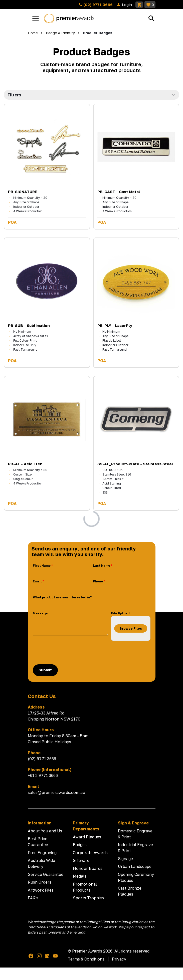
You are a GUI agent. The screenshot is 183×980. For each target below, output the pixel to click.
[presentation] (71, 653)
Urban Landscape (135, 866)
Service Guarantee (46, 874)
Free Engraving (42, 853)
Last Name (102, 566)
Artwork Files (41, 890)
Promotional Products (85, 887)
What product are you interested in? (62, 597)
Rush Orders (40, 882)
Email (37, 581)
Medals (80, 876)
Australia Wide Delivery (41, 863)
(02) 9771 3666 (96, 4)
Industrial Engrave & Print (135, 848)
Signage (125, 859)
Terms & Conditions (86, 959)
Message (40, 613)
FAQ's (33, 898)
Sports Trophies (88, 898)
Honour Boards (88, 868)
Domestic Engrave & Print (135, 834)
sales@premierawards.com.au (56, 792)
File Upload (120, 613)
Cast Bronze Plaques (130, 891)
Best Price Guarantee (38, 842)
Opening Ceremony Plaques (136, 877)
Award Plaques (87, 837)
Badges (80, 845)
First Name (42, 566)
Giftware (81, 860)
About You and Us (45, 831)
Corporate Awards (90, 853)
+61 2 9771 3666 (43, 775)
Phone (98, 581)
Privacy (119, 959)
